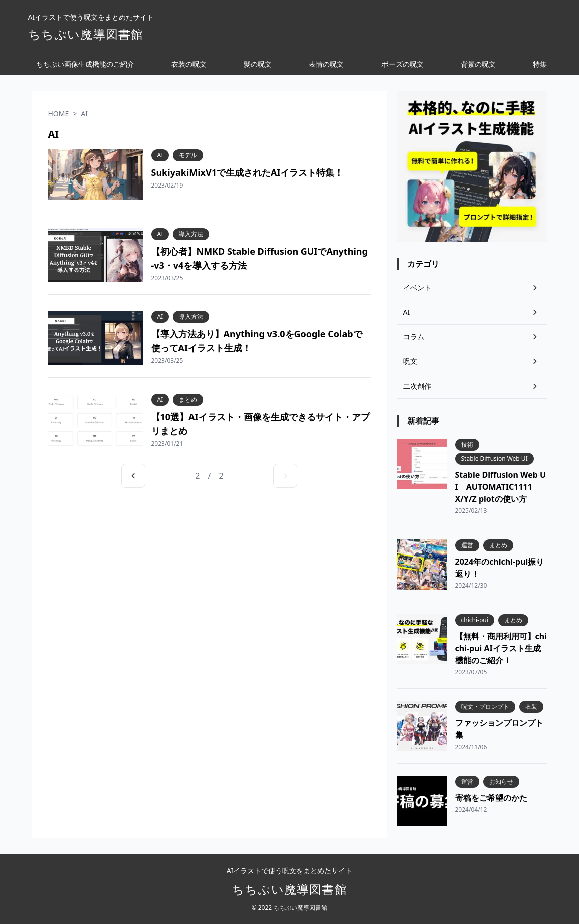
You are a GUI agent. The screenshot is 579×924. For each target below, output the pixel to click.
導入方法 (191, 234)
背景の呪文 (478, 64)
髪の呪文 (258, 64)
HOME (59, 114)
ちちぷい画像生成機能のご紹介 (85, 64)
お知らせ (501, 782)
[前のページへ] (133, 476)
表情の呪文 (326, 64)
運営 (467, 545)
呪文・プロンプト (485, 707)
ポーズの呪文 (403, 64)
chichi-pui (475, 620)
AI (160, 155)
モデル (188, 155)
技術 (467, 445)
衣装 (531, 707)
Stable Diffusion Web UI (495, 459)
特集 (540, 64)
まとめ (188, 400)
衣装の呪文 (189, 64)
